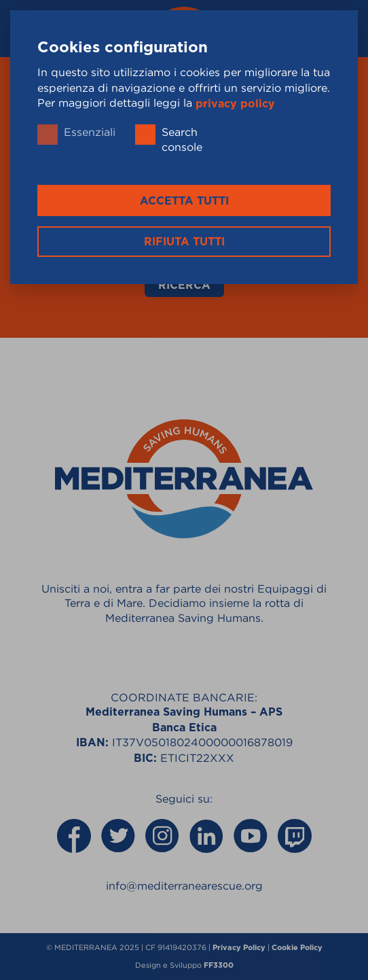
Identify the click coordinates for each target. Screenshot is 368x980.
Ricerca (184, 285)
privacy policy (235, 103)
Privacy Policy (239, 948)
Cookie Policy (297, 948)
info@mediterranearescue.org (184, 886)
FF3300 (219, 965)
